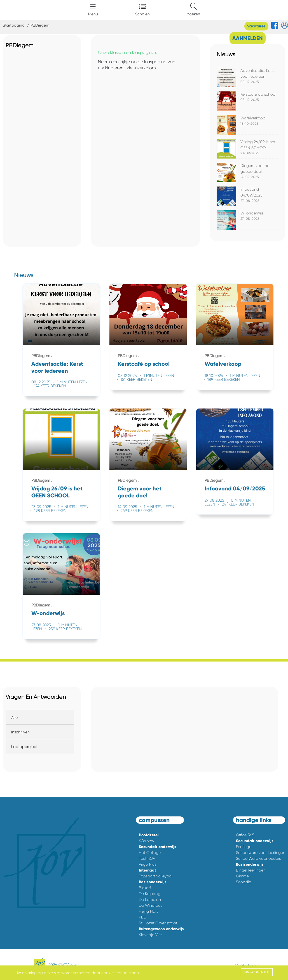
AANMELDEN (248, 38)
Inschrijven (20, 732)
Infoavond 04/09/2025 (235, 488)
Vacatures (256, 26)
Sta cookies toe (257, 972)
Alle (14, 717)
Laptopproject (24, 747)
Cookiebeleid (247, 965)
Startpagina (14, 25)
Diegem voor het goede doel (140, 492)
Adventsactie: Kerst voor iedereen (57, 367)
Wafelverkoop (253, 118)
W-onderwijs (252, 213)
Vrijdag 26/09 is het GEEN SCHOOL (57, 492)
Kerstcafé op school (258, 94)
